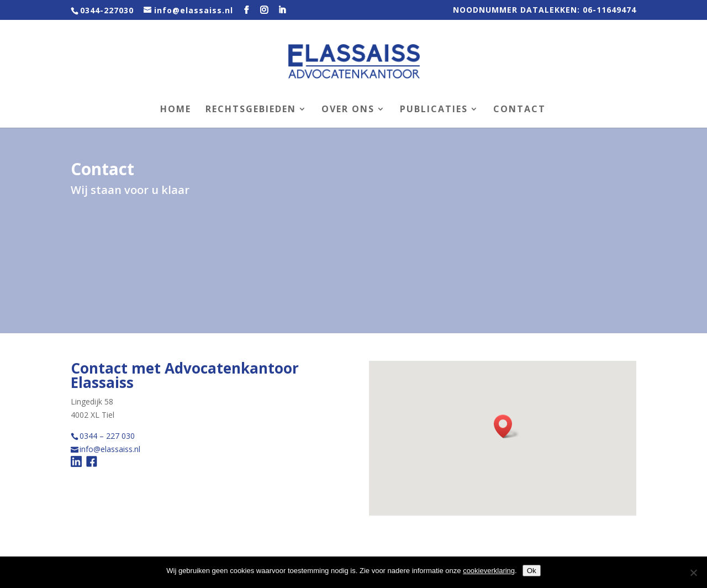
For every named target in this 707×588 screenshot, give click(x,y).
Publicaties (434, 110)
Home (176, 110)
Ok (532, 571)
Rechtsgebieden (251, 110)
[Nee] (693, 573)
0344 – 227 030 (107, 436)
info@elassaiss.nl (110, 449)
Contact (519, 110)
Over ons (348, 110)
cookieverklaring (489, 571)
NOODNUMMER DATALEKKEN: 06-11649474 (545, 11)
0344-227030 (107, 10)
